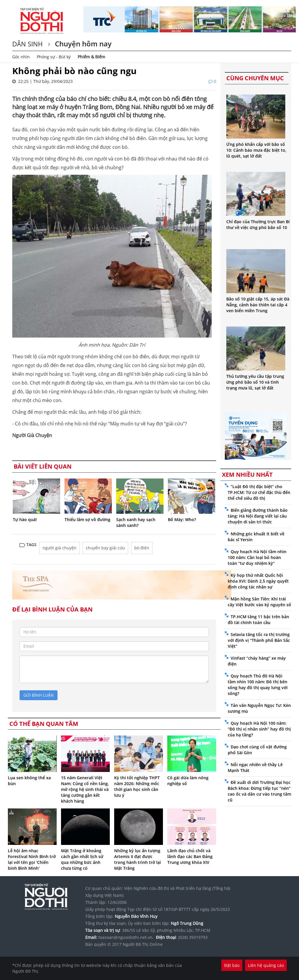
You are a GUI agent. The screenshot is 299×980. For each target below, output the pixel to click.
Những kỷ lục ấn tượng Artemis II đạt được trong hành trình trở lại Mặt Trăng (138, 859)
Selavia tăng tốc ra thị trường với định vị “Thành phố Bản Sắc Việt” (259, 640)
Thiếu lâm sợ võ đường (87, 519)
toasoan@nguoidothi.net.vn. (126, 937)
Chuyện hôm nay (82, 44)
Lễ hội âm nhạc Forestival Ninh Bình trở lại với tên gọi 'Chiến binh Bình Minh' (32, 859)
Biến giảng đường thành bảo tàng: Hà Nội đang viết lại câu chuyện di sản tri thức (258, 516)
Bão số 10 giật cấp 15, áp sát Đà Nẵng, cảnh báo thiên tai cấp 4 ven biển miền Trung (258, 305)
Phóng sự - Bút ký (54, 57)
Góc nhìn (21, 57)
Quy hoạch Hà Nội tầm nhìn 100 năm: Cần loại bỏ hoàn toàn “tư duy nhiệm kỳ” (257, 557)
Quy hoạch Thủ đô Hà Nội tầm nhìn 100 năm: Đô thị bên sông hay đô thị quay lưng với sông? (258, 685)
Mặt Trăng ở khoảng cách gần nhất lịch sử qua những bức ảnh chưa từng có (82, 859)
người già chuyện (60, 548)
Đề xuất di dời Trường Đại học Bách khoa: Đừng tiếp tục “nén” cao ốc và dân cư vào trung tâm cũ (259, 791)
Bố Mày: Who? (182, 519)
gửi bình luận (39, 695)
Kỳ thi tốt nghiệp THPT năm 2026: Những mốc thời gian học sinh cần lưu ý (137, 786)
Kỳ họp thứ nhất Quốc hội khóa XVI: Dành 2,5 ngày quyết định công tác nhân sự (258, 581)
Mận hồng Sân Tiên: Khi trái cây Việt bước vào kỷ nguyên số (259, 602)
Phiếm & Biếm (91, 57)
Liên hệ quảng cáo (266, 965)
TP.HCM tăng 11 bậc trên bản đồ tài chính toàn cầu (258, 620)
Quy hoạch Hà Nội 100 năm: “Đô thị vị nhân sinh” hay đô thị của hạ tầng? (259, 729)
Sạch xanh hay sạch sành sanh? (136, 522)
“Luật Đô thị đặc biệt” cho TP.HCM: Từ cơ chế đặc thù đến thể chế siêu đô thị (259, 492)
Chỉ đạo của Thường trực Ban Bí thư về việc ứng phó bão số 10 (258, 225)
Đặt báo (232, 965)
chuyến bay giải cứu (105, 548)
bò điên (142, 548)
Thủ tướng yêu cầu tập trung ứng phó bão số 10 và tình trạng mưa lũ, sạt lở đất (255, 382)
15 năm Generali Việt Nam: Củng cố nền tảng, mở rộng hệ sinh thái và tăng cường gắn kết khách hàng (85, 789)
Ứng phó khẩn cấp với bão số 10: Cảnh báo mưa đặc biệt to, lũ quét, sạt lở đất (256, 150)
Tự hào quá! (25, 519)
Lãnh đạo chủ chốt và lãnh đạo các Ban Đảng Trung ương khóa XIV (190, 856)
